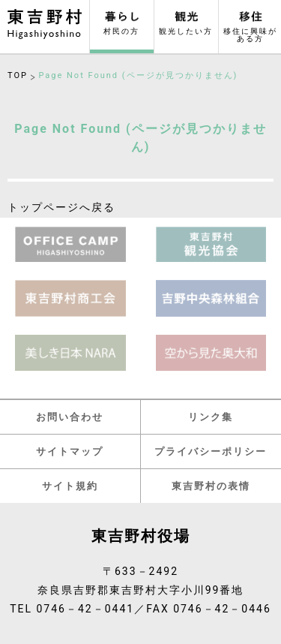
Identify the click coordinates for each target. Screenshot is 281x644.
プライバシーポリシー (211, 451)
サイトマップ (70, 451)
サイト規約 (70, 486)
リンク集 (211, 417)
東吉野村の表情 (211, 486)
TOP (18, 75)
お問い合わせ (70, 417)
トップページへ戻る (61, 207)
